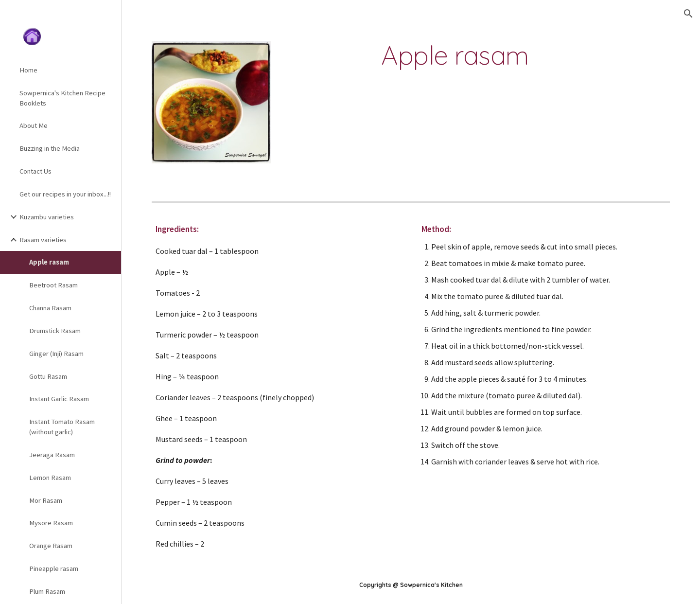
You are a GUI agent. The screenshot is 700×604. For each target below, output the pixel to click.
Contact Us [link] (35, 171)
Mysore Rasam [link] (51, 523)
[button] (688, 14)
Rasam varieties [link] (43, 240)
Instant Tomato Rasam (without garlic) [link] (62, 427)
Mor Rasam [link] (46, 500)
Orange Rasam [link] (51, 546)
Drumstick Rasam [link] (55, 331)
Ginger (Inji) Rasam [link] (56, 354)
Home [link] (28, 70)
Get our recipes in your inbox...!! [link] (65, 194)
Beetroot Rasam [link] (53, 285)
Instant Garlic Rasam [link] (59, 399)
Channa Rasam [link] (50, 308)
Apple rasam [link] (49, 262)
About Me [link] (34, 125)
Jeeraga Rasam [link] (52, 455)
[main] (455, 55)
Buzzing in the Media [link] (50, 148)
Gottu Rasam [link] (48, 376)
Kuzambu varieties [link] (47, 217)
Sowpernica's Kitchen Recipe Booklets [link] (62, 98)
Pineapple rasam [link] (54, 568)
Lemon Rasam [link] (50, 478)
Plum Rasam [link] (47, 591)
